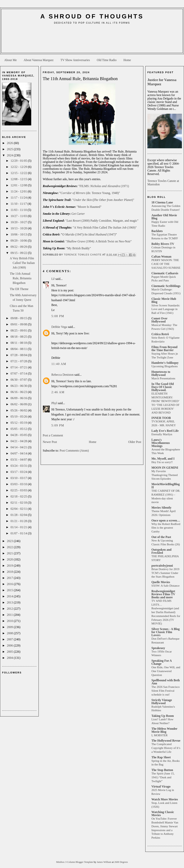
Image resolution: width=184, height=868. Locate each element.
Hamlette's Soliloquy (165, 363)
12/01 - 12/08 (19, 185)
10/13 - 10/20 (19, 228)
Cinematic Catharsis (165, 273)
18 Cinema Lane (162, 202)
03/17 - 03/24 (19, 472)
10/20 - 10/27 (19, 222)
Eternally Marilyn (162, 434)
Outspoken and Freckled (161, 551)
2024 (10, 155)
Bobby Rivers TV (163, 244)
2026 (10, 143)
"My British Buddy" (79, 248)
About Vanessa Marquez (39, 60)
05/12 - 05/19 (19, 423)
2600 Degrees (121, 862)
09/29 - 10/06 (19, 241)
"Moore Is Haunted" (89, 207)
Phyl (54, 403)
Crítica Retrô (160, 334)
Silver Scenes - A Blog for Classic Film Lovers (166, 632)
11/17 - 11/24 (19, 198)
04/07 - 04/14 (19, 453)
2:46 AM (58, 392)
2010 (10, 621)
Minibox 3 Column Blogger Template (75, 862)
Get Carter (78, 214)
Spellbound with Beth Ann (166, 682)
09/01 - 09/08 (19, 324)
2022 (10, 547)
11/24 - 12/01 (19, 191)
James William (104, 862)
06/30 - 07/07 (19, 380)
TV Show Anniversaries (75, 60)
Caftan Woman (161, 257)
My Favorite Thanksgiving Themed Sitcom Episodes (165, 475)
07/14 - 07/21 (19, 367)
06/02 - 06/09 (19, 404)
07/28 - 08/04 (19, 355)
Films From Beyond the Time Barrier (164, 349)
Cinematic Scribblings (166, 286)
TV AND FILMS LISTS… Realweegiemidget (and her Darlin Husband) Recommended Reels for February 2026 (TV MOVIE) (166, 612)
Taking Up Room (163, 716)
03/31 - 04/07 (19, 460)
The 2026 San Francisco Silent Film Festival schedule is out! (166, 691)
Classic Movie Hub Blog (164, 300)
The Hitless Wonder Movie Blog (164, 730)
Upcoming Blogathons (165, 366)
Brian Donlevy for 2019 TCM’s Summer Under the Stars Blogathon (165, 573)
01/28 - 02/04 (19, 515)
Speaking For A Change (162, 662)
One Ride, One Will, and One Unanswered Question (166, 671)
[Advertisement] (92, 40)
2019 (10, 566)
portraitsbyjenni (162, 566)
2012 (10, 609)
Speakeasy (158, 648)
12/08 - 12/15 (19, 179)
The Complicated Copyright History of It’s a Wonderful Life (166, 748)
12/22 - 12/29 (19, 167)
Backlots (157, 231)
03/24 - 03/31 (19, 466)
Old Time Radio (107, 60)
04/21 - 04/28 (19, 441)
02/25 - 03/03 (19, 490)
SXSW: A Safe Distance (166, 586)
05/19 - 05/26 (19, 417)
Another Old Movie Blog (164, 217)
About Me (10, 60)
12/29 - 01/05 (19, 161)
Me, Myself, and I (163, 459)
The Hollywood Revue (166, 741)
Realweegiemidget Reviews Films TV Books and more (163, 594)
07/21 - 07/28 (19, 361)
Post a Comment (53, 435)
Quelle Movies (161, 582)
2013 (10, 602)
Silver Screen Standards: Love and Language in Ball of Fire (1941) (166, 309)
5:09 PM (58, 425)
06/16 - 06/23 (19, 392)
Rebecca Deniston (62, 375)
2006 (10, 645)
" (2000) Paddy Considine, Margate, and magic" (102, 221)
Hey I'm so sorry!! (162, 462)
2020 (10, 559)
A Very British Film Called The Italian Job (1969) (22, 263)
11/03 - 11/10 (19, 210)
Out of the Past (161, 537)
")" (103, 200)
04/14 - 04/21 (19, 447)
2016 (10, 584)
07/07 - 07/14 (19, 373)
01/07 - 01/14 (19, 533)
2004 (10, 658)
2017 (10, 578)
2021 (10, 553)
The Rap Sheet (161, 757)
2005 (10, 652)
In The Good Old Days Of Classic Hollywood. (163, 387)
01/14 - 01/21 (19, 527)
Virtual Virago (161, 786)
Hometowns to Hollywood (161, 373)
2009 (10, 627)
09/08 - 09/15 (19, 318)
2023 (10, 541)
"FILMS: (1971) (104, 186)
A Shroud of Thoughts (92, 16)
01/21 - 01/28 (19, 521)
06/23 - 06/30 (19, 386)
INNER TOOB (161, 418)
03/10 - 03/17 (19, 478)
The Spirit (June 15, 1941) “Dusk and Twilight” (163, 777)
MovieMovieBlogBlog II (166, 486)
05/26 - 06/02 (19, 410)
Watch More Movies (165, 799)
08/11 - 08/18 (19, 343)
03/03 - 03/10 (19, 484)
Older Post (135, 442)
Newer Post (50, 442)
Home (127, 60)
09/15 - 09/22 (19, 253)
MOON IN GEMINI (165, 468)
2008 (10, 633)
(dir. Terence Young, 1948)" (90, 193)
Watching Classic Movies (163, 814)
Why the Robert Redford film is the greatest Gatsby (166, 528)
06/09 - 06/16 (19, 398)
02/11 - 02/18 (19, 503)
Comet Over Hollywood (159, 320)
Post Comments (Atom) (74, 451)
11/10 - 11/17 (19, 204)
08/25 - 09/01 (19, 330)
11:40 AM (59, 364)
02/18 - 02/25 (19, 496)
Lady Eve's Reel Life (165, 431)
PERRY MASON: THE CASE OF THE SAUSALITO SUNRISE (166, 264)
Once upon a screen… (166, 520)
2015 (10, 590)
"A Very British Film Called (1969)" (105, 228)
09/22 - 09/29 (19, 247)
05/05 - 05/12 (19, 429)
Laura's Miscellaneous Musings (161, 443)
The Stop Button (162, 770)
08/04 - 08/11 (19, 349)
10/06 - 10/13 (19, 234)
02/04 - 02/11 (19, 509)
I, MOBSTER (159, 735)
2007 (10, 639)
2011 (10, 615)
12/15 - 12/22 (19, 173)
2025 (10, 149)
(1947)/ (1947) (89, 234)
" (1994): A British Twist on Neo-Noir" (99, 241)
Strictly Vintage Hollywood (162, 702)
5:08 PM (58, 316)
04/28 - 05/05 (19, 435)
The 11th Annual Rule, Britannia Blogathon (21, 278)
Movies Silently (161, 508)
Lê (53, 279)
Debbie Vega (59, 327)
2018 (10, 572)
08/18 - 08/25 (19, 337)
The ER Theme (19, 289)
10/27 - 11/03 (19, 216)
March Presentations (163, 378)
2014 (10, 596)
